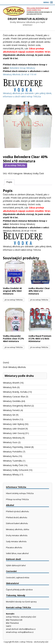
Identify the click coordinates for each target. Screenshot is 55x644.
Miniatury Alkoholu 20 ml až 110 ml (20, 74)
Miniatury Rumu (10, 456)
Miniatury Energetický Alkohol (17, 406)
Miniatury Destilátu (12, 401)
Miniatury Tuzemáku (13, 461)
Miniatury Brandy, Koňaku (15, 392)
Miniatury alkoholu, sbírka (18, 529)
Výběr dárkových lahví (16, 565)
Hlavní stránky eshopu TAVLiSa (20, 493)
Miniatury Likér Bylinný (14, 424)
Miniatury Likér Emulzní (14, 429)
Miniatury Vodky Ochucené (16, 470)
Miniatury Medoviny (12, 438)
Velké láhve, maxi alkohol (17, 553)
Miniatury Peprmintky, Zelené (17, 447)
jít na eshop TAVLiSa (15, 165)
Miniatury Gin (9, 415)
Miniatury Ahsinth (11, 383)
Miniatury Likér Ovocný (14, 433)
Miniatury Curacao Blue (14, 397)
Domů (6, 363)
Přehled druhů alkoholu (17, 517)
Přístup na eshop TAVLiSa (17, 499)
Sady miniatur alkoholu (16, 541)
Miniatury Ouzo (10, 442)
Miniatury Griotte (11, 419)
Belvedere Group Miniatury (22, 68)
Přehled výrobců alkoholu (17, 511)
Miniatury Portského (13, 452)
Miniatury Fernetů (11, 410)
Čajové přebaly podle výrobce (19, 590)
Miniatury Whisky (11, 475)
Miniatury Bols (10, 387)
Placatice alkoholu (14, 547)
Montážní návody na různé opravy (21, 602)
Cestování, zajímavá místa (18, 577)
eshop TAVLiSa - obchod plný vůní (34, 642)
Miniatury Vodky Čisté (34, 173)
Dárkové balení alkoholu (17, 523)
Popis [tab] (9, 182)
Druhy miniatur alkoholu (17, 535)
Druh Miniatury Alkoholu (14, 367)
